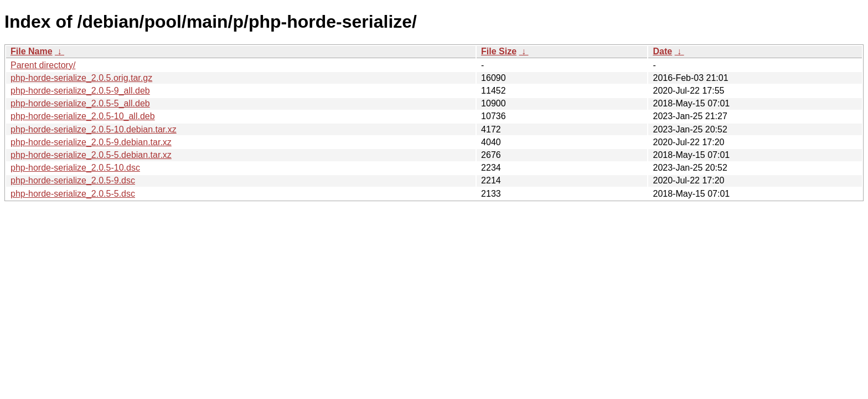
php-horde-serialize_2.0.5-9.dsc (73, 180)
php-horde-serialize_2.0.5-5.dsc (73, 194)
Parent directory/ (43, 65)
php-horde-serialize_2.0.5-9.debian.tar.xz (91, 142)
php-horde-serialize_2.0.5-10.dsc (75, 168)
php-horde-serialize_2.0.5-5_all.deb (80, 103)
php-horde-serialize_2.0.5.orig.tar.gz (81, 78)
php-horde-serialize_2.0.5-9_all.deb (80, 91)
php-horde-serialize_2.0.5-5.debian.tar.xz (91, 155)
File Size (499, 51)
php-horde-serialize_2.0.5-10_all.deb (83, 116)
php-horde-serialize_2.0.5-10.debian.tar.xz (94, 129)
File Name (32, 51)
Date (662, 51)
